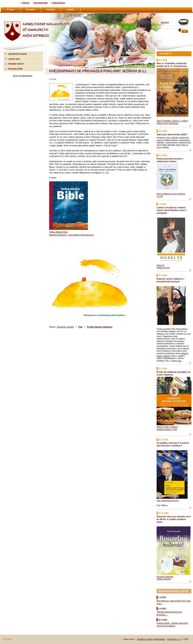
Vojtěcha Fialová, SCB (167, 429)
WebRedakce (159, 639)
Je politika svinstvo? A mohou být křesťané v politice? (173, 444)
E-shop (11, 9)
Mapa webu (129, 639)
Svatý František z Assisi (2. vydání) (172, 121)
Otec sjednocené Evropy (168, 500)
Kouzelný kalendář (165, 577)
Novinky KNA (15, 69)
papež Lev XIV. (163, 268)
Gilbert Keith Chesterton (167, 123)
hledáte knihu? (16, 64)
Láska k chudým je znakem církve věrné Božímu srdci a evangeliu (172, 210)
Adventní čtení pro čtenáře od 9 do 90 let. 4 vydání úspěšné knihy (173, 519)
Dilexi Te (160, 265)
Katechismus (59, 3)
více (180, 361)
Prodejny (51, 9)
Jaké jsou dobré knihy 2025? (172, 134)
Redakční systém (145, 639)
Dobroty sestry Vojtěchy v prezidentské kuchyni (170, 280)
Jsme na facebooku (22, 75)
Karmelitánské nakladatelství (19, 15)
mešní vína (14, 59)
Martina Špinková (58, 235)
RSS (9, 639)
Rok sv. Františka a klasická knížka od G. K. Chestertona (172, 65)
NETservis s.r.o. (174, 639)
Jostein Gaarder (164, 579)
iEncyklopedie (41, 3)
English (71, 9)
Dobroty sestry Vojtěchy (167, 427)
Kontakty (31, 9)
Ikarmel (26, 3)
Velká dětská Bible (58, 232)
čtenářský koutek (65, 327)
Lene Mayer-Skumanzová (81, 235)
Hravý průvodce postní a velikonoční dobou (170, 160)
